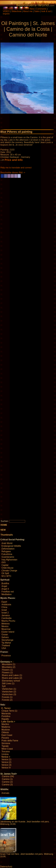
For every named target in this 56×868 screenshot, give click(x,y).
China (4, 607)
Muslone (6, 730)
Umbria (5, 754)
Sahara (5, 637)
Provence (6, 656)
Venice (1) (6, 759)
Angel (4, 586)
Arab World (7, 543)
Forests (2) (7, 700)
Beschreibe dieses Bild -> (13, 173)
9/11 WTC (6, 576)
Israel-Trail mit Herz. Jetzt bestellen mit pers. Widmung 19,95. (27, 855)
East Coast (7, 735)
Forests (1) (7, 697)
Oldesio (5, 732)
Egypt (4, 602)
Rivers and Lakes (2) (12, 678)
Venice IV (6, 768)
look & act (47, 11)
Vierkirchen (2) (9, 692)
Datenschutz (6, 867)
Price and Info (14, 160)
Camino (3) (7, 785)
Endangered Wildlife (11, 546)
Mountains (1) (9, 664)
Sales (37, 11)
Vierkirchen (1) (9, 689)
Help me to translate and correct (16, 168)
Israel (4, 610)
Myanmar (6, 629)
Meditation (7, 594)
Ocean (5, 635)
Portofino (6, 716)
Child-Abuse (7, 568)
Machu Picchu (8, 621)
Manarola (6, 714)
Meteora (6, 624)
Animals (5, 793)
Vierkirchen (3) (9, 694)
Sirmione (6, 743)
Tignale (5, 746)
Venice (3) (6, 765)
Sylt (4, 686)
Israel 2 (5, 613)
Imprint (6, 14)
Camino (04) (8, 776)
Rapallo (5, 719)
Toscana (6, 752)
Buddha (5, 583)
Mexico (5, 626)
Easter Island (8, 632)
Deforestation (8, 549)
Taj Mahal (6, 643)
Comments (41, 9)
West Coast (7, 749)
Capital (5, 565)
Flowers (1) (7, 670)
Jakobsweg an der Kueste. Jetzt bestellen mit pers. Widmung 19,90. (25, 823)
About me (28, 11)
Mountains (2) (9, 667)
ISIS (4, 562)
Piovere (5, 738)
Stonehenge (7, 640)
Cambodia (6, 618)
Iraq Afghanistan (9, 560)
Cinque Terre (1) (9, 711)
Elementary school (11, 681)
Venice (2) (6, 762)
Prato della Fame (10, 741)
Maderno (6, 727)
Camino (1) (7, 779)
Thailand (6, 645)
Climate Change (9, 571)
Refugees (6, 551)
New (32, 9)
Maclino (5, 724)
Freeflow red (8, 592)
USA (4, 648)
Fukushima (7, 554)
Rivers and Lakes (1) (12, 675)
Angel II (5, 589)
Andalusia (6, 604)
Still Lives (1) (8, 683)
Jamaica (6, 615)
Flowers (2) (7, 673)
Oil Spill (5, 573)
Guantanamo (8, 557)
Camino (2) (7, 782)
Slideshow (16, 11)
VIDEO (6, 11)
